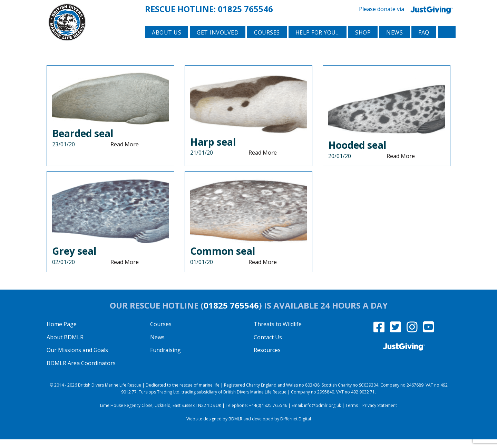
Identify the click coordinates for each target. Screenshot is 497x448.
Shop (363, 42)
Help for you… (318, 42)
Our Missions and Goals (77, 359)
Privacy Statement (380, 414)
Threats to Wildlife (278, 332)
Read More (125, 153)
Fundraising (165, 359)
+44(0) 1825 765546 (268, 414)
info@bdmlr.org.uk (323, 414)
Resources (267, 359)
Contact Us (268, 345)
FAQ (424, 42)
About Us (167, 42)
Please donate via (407, 9)
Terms (352, 414)
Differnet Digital (296, 427)
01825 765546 (245, 8)
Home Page (62, 332)
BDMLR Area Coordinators (81, 371)
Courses (267, 42)
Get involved (218, 42)
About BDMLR (65, 345)
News (394, 42)
